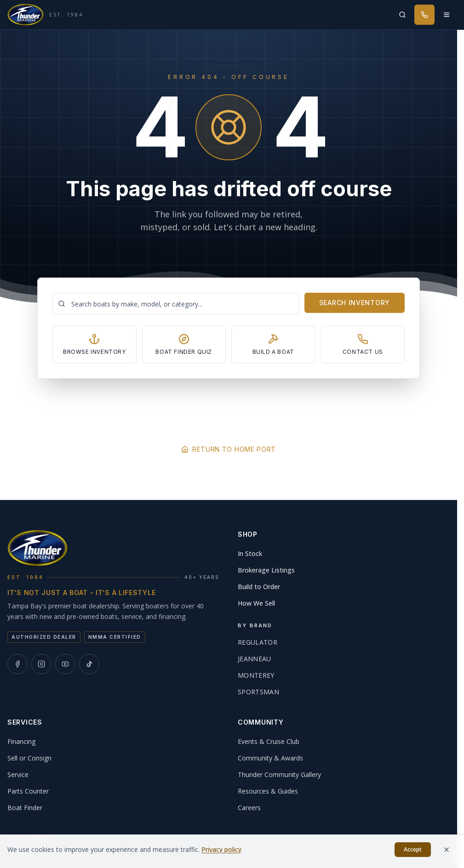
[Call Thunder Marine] (424, 15)
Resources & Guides (268, 791)
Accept (413, 853)
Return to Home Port (229, 449)
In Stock (250, 553)
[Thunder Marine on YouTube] (65, 664)
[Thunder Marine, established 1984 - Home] (45, 15)
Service (18, 774)
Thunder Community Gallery (279, 774)
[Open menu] (447, 15)
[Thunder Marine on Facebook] (17, 664)
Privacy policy (221, 853)
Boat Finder (25, 808)
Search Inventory (355, 303)
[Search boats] (176, 304)
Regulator (258, 642)
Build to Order (259, 587)
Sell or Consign (29, 758)
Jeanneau (255, 659)
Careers (249, 808)
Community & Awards (270, 758)
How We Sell (256, 603)
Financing (21, 741)
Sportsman (258, 692)
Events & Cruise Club (269, 741)
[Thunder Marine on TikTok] (89, 664)
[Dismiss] (447, 853)
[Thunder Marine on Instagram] (41, 664)
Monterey (256, 675)
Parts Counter (28, 791)
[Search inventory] (402, 15)
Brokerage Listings (266, 570)
